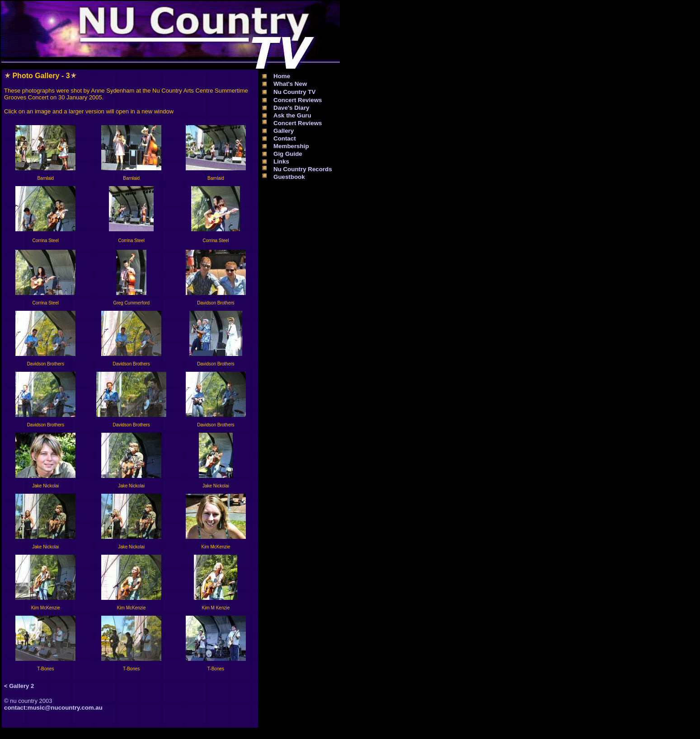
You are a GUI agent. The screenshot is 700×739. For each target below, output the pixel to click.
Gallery (284, 131)
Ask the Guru (292, 115)
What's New (290, 84)
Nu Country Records (303, 169)
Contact (285, 138)
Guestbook (289, 177)
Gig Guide (288, 154)
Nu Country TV (294, 92)
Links (281, 161)
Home (282, 76)
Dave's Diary (291, 108)
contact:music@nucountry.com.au (53, 708)
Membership (291, 146)
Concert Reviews (298, 100)
